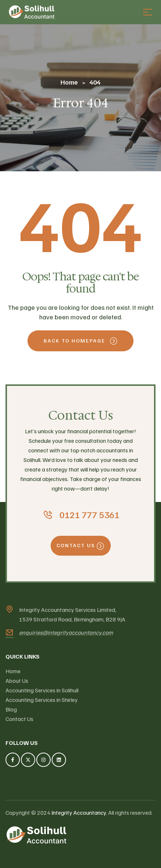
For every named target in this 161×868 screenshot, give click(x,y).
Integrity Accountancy (79, 813)
